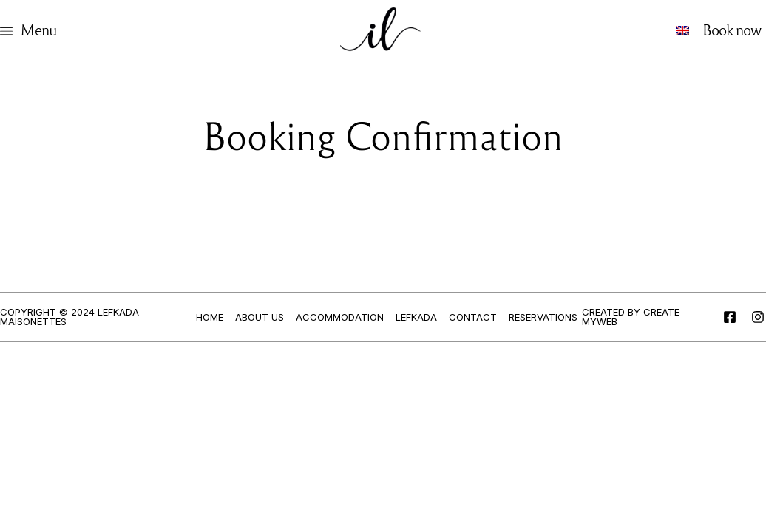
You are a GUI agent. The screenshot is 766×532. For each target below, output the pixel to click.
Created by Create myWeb (631, 317)
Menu (38, 29)
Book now (732, 29)
